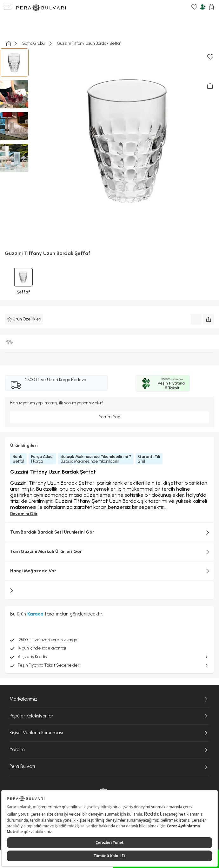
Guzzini (14, 253)
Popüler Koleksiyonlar (109, 716)
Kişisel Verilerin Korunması (109, 733)
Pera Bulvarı (109, 767)
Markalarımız (109, 699)
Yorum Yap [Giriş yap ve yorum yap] (109, 417)
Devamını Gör (24, 514)
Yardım (109, 750)
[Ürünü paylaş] (209, 319)
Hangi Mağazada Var (109, 571)
